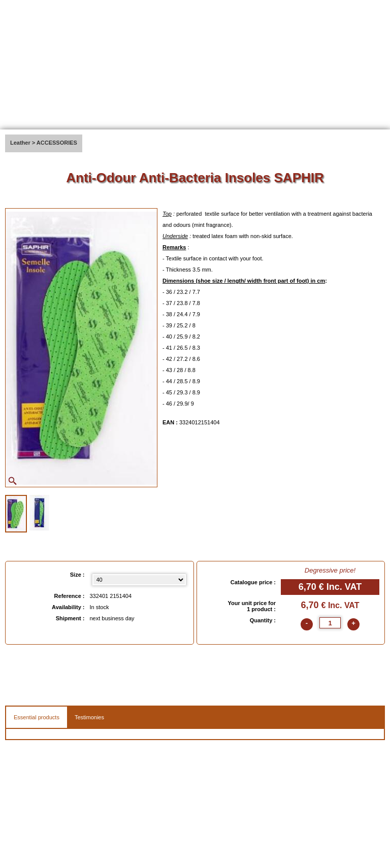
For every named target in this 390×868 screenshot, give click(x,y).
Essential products (37, 717)
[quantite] (330, 623)
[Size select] (139, 580)
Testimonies (89, 717)
